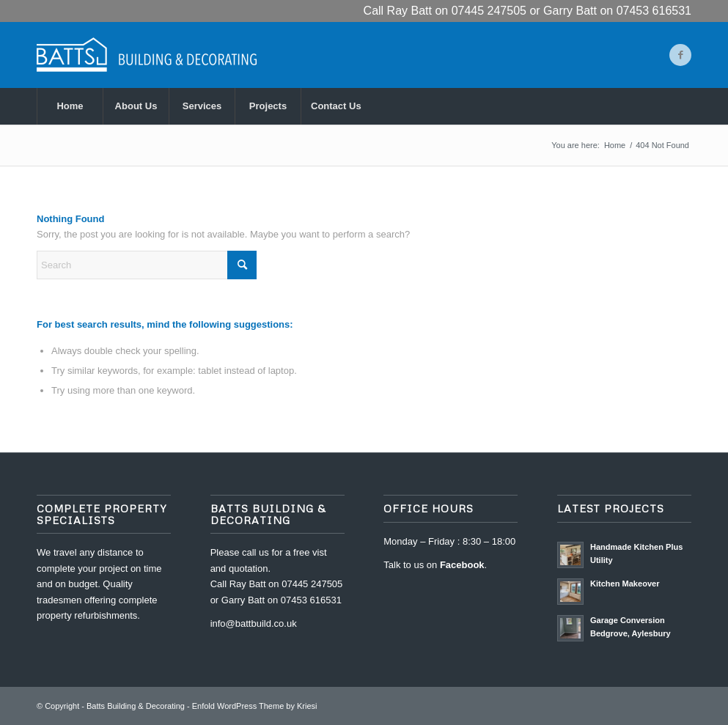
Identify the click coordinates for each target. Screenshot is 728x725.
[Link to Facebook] (680, 55)
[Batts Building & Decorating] (147, 55)
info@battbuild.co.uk (254, 623)
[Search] (147, 265)
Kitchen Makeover (625, 584)
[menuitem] (70, 106)
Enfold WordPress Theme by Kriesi (255, 706)
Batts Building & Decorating (136, 706)
